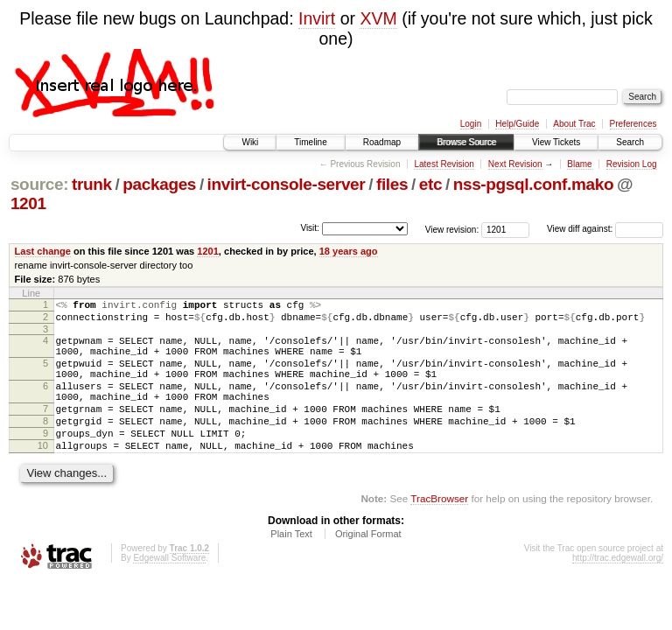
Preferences (633, 124)
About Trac (574, 124)
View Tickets (556, 142)
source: (39, 184)
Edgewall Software (169, 589)
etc (430, 184)
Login (471, 124)
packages (159, 184)
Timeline (310, 142)
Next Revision (515, 164)
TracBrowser (439, 530)
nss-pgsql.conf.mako (534, 184)
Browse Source (466, 142)
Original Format (368, 565)
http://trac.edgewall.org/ (618, 589)
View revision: (452, 229)
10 (43, 474)
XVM (378, 18)
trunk (92, 184)
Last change (43, 251)
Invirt (317, 18)
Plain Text (291, 565)
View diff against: (605, 229)
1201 (28, 203)
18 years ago (349, 251)
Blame (579, 164)
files (392, 184)
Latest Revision (444, 164)
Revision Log (632, 164)
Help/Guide (517, 124)
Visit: (310, 228)
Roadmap (382, 142)
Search (630, 142)
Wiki (250, 142)
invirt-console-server (287, 184)
